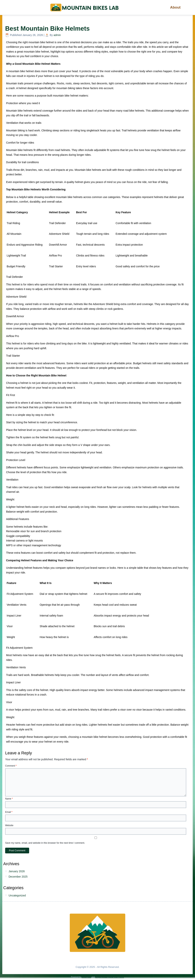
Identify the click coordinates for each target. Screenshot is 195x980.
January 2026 (17, 871)
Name (9, 799)
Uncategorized (17, 895)
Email (9, 812)
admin (57, 35)
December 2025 (18, 877)
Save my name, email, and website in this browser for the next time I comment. (45, 843)
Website (9, 825)
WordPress (86, 977)
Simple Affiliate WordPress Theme (110, 977)
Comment (11, 766)
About (175, 7)
